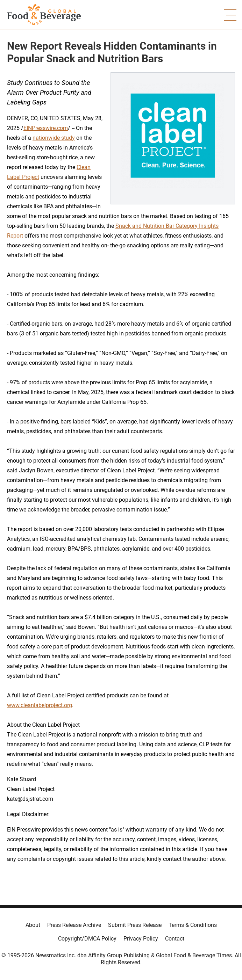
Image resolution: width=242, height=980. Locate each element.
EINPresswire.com (46, 128)
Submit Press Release (135, 925)
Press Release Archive (74, 925)
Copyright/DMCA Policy (87, 939)
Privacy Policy (141, 939)
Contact (175, 939)
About (33, 925)
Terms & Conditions (193, 925)
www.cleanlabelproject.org (40, 705)
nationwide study (54, 138)
